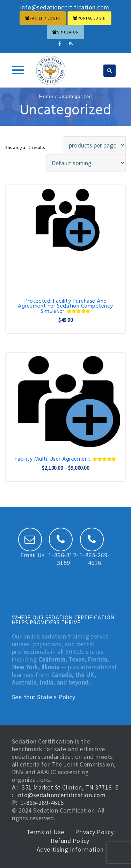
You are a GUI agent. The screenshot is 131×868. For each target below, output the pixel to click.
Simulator (65, 32)
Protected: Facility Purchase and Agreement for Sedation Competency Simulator (65, 306)
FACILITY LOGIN (43, 18)
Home (46, 96)
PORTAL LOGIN (89, 18)
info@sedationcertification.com (61, 795)
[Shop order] (86, 163)
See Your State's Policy (44, 697)
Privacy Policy (94, 832)
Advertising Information (70, 849)
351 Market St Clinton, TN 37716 (67, 787)
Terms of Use (45, 832)
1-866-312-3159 (64, 552)
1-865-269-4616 (95, 552)
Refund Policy (70, 841)
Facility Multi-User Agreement (65, 459)
